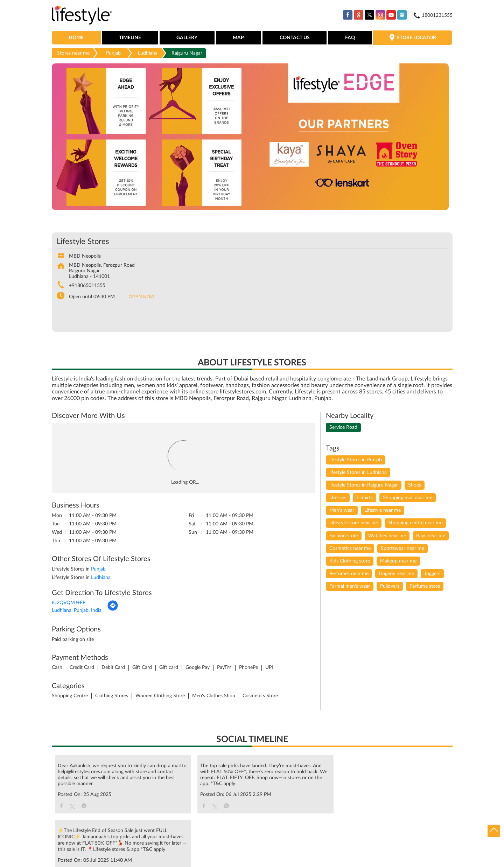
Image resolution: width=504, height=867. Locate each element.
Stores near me (73, 54)
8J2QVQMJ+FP (69, 603)
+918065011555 (87, 286)
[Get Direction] (113, 610)
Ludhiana (148, 54)
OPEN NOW (142, 297)
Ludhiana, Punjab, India (77, 611)
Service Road (343, 428)
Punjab (113, 54)
